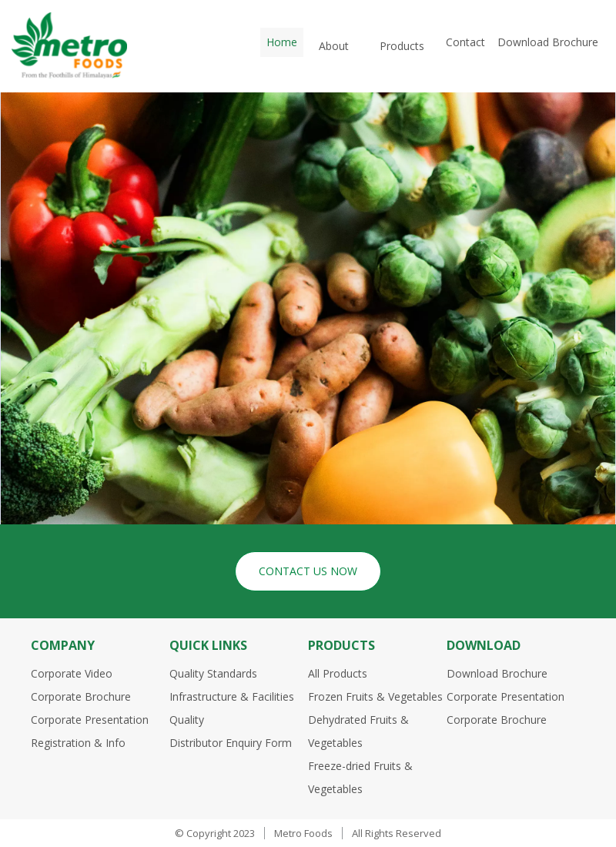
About (334, 46)
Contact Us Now (308, 571)
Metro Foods (303, 833)
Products (402, 46)
